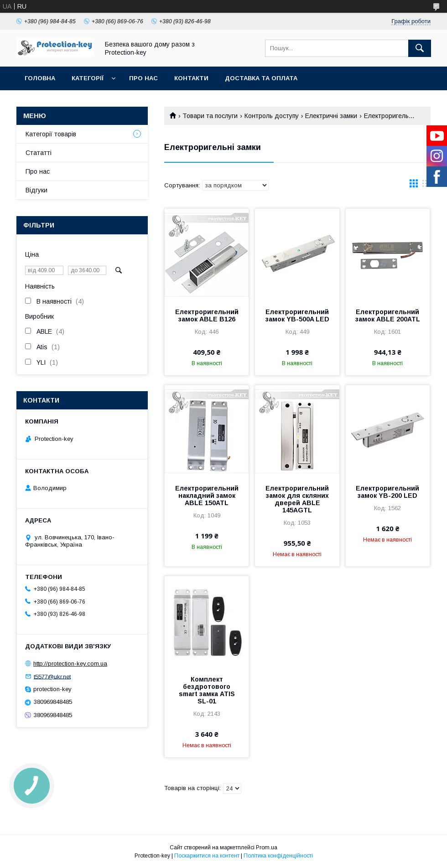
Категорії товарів (51, 134)
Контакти (191, 78)
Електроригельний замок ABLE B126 (207, 315)
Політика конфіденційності (278, 856)
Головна (40, 78)
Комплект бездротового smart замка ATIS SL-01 (207, 690)
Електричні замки (331, 116)
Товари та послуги (210, 116)
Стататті (39, 153)
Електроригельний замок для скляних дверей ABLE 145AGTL (297, 499)
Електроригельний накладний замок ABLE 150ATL (207, 496)
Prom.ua (267, 847)
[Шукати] (420, 48)
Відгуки (36, 190)
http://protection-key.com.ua (70, 664)
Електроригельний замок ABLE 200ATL (388, 315)
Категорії (88, 78)
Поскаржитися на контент (207, 856)
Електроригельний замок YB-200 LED (387, 492)
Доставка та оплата (261, 78)
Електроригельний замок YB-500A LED (297, 315)
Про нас (143, 78)
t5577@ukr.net (52, 676)
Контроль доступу (272, 116)
